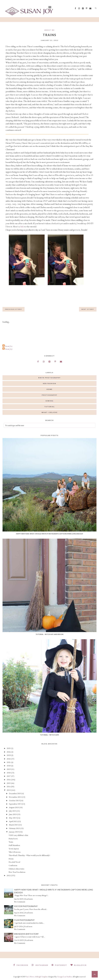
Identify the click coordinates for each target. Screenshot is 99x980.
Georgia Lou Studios (64, 977)
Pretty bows (13, 839)
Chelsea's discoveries (17, 869)
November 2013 (15, 797)
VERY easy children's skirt (18, 835)
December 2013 (15, 793)
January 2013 (14, 832)
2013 (9, 790)
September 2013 (15, 804)
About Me (50, 30)
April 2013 (13, 821)
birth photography (50, 378)
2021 (9, 762)
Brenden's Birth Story (26, 934)
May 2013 (13, 818)
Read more (29, 899)
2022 (9, 759)
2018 (9, 773)
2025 (9, 748)
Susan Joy (9, 346)
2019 (9, 769)
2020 (9, 766)
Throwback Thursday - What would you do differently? (29, 855)
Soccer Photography (26, 906)
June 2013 (13, 814)
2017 (9, 776)
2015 (9, 783)
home (50, 389)
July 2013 (13, 811)
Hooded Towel (14, 862)
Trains (11, 842)
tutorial (50, 407)
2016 (9, 780)
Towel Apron (14, 849)
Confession (13, 865)
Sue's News (30, 977)
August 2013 (14, 807)
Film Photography (24, 920)
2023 (9, 755)
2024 (9, 752)
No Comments (20, 902)
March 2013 (14, 825)
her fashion (50, 383)
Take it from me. (15, 852)
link (22, 227)
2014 (9, 786)
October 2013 (15, 800)
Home (11, 859)
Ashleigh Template (41, 977)
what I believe (50, 412)
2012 (9, 875)
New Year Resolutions (17, 872)
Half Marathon (14, 845)
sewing (50, 401)
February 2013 (15, 828)
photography (50, 395)
